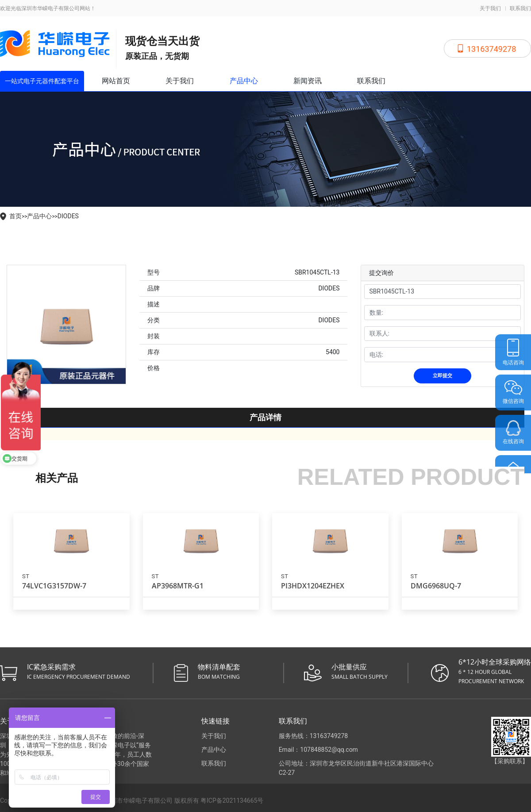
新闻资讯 (308, 81)
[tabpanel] (66, 325)
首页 (15, 216)
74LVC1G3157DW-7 (54, 586)
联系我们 (520, 8)
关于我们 (490, 8)
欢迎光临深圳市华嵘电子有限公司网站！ (48, 8)
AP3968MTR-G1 (178, 586)
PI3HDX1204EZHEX (313, 586)
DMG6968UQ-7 (436, 586)
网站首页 (116, 81)
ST (26, 576)
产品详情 (265, 417)
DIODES (68, 216)
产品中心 (244, 81)
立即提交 (442, 376)
